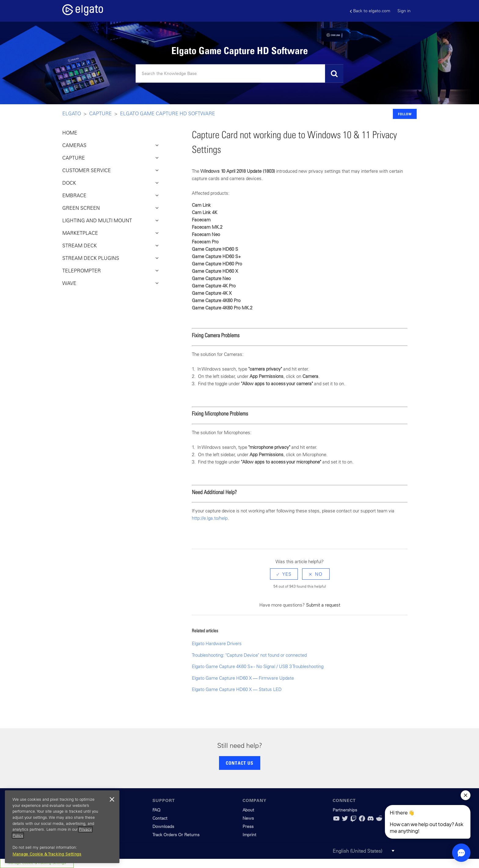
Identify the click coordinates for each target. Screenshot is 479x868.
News (248, 818)
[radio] (284, 574)
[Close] (112, 800)
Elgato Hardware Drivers (217, 643)
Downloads (163, 826)
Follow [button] (405, 114)
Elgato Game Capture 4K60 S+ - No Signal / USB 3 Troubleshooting (258, 666)
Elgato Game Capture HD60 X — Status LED (237, 689)
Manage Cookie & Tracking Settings (47, 854)
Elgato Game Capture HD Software (168, 113)
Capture (101, 113)
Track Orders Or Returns (176, 835)
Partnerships (345, 810)
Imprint (249, 835)
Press (248, 826)
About (248, 810)
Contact (160, 818)
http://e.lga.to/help (210, 518)
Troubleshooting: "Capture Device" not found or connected (249, 655)
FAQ (156, 810)
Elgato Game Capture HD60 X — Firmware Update (243, 678)
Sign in (404, 11)
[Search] (239, 74)
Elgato (72, 113)
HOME (70, 133)
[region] (62, 827)
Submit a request (323, 605)
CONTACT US (239, 763)
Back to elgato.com (370, 11)
